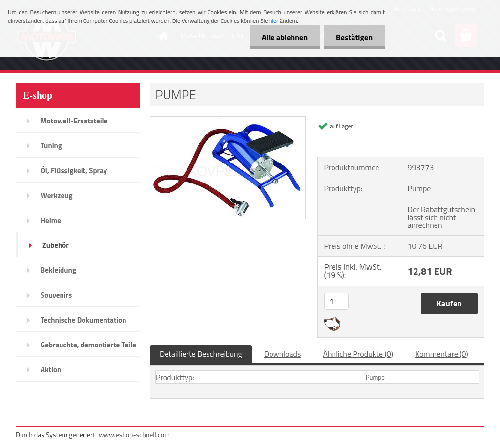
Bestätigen (354, 37)
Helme (51, 220)
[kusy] (336, 301)
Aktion (51, 370)
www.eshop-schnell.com (134, 435)
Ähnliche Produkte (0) (358, 354)
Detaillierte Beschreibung (201, 354)
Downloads (283, 354)
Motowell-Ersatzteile (74, 121)
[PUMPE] (228, 121)
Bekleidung (58, 270)
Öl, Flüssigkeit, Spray (74, 171)
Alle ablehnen (285, 37)
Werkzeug (56, 195)
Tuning (51, 146)
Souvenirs (56, 295)
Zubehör (56, 245)
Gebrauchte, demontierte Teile (88, 345)
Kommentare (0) (442, 354)
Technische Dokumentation (83, 320)
